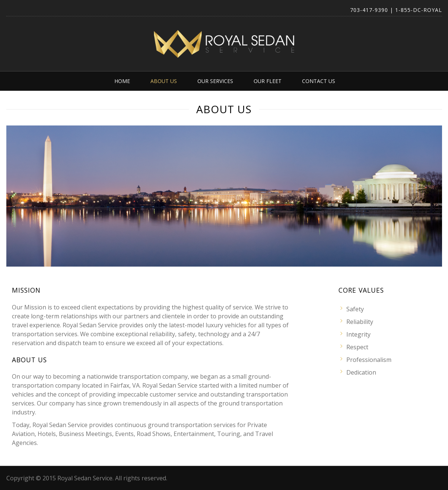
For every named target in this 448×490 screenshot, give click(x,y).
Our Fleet (268, 81)
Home (122, 81)
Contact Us (319, 81)
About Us (164, 81)
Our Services (215, 81)
